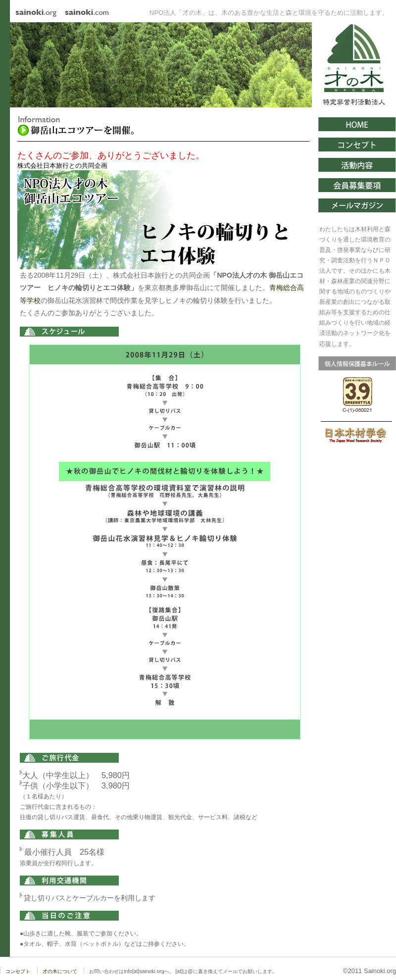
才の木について (60, 971)
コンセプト (18, 971)
